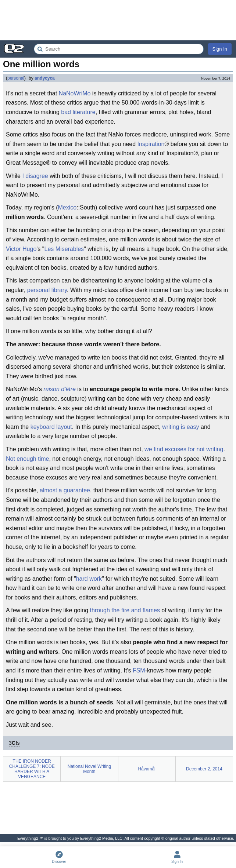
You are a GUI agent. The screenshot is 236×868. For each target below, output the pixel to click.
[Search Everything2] (119, 49)
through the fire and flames (125, 610)
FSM (139, 670)
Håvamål (146, 769)
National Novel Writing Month (90, 769)
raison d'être (60, 389)
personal (16, 78)
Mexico (67, 207)
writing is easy (180, 427)
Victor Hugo (21, 249)
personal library (47, 290)
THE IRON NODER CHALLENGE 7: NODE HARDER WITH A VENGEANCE (32, 769)
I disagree (35, 176)
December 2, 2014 (204, 769)
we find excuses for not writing (184, 449)
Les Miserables (64, 249)
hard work (89, 579)
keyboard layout (51, 427)
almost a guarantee (65, 490)
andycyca (45, 78)
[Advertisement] (118, 20)
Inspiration (151, 144)
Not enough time (27, 459)
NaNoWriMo (75, 93)
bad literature (78, 112)
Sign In (220, 49)
